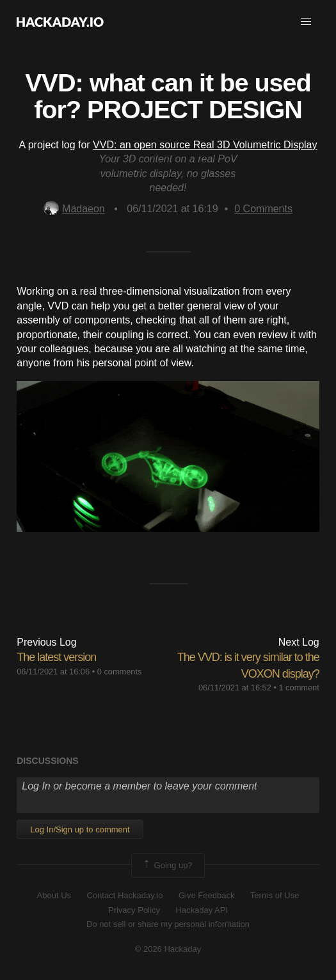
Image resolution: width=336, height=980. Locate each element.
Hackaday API (202, 910)
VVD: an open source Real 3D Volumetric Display (205, 145)
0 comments (120, 672)
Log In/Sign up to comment (80, 829)
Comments (263, 209)
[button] (306, 22)
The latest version (56, 657)
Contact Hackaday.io (125, 895)
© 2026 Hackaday (168, 949)
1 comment (299, 688)
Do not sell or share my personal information (168, 924)
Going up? (167, 866)
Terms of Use (275, 895)
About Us (54, 895)
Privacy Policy (134, 910)
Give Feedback (206, 895)
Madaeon (74, 209)
